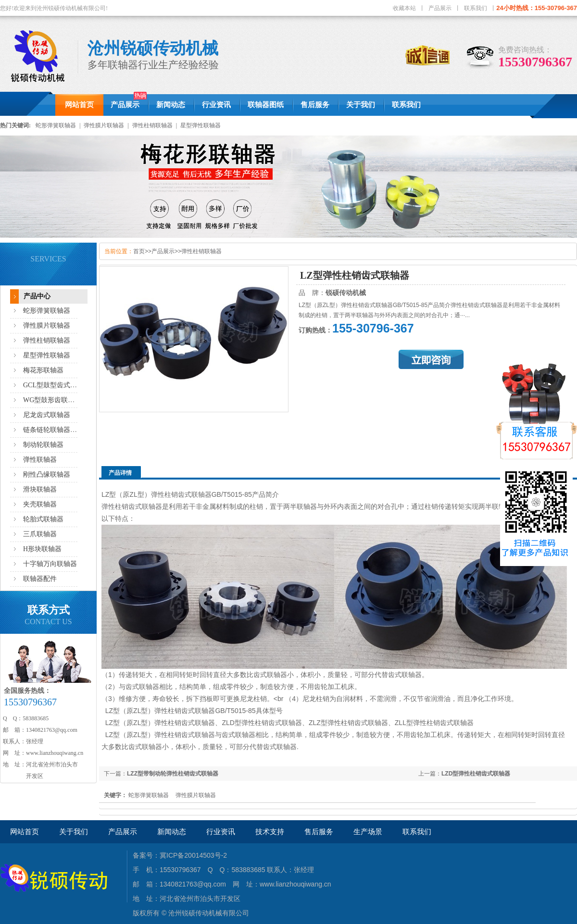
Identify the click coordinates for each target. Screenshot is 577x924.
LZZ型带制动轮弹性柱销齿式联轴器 (173, 774)
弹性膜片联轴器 (104, 125)
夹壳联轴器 (40, 504)
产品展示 (440, 8)
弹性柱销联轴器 (152, 125)
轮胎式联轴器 (43, 519)
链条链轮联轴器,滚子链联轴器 (68, 430)
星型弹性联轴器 (201, 125)
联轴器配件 (40, 579)
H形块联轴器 (42, 549)
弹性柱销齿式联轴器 (132, 506)
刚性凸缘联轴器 (47, 474)
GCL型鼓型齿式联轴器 (57, 385)
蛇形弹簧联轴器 (56, 125)
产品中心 (37, 296)
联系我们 (476, 8)
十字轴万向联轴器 (50, 564)
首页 (139, 251)
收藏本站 (404, 8)
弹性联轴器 (40, 460)
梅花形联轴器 (43, 370)
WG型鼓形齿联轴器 (52, 400)
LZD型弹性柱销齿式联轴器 (476, 774)
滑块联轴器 (40, 489)
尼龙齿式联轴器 (47, 415)
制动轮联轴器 (43, 445)
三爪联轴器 (40, 534)
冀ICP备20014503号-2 (193, 855)
